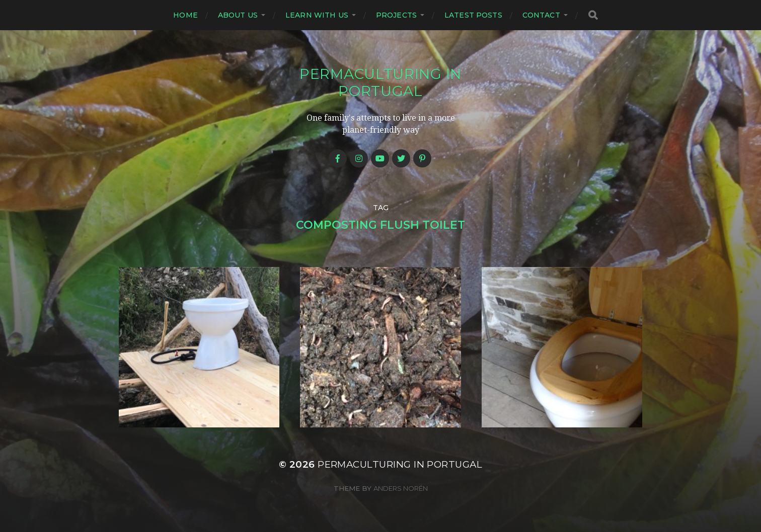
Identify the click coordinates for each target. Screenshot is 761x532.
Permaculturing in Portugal (380, 82)
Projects (396, 15)
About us (238, 15)
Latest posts (473, 15)
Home (185, 15)
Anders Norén (401, 488)
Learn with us (317, 15)
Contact (541, 15)
